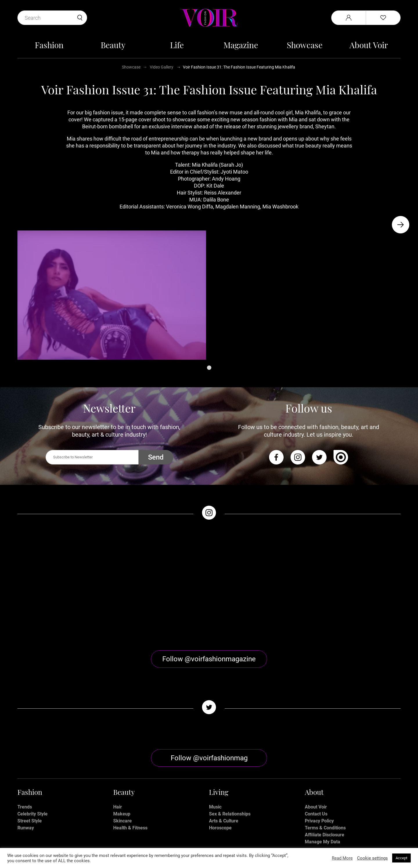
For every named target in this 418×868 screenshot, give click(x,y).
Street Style (30, 772)
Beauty (113, 45)
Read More (342, 858)
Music (215, 758)
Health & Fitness (130, 779)
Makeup (122, 765)
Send (156, 457)
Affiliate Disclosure (325, 786)
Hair (118, 758)
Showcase (305, 45)
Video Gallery (162, 67)
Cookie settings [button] (372, 858)
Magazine (241, 45)
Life (177, 45)
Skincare (122, 772)
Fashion (49, 45)
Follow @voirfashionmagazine (209, 611)
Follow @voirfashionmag (209, 709)
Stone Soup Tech (221, 847)
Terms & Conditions (325, 779)
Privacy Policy (319, 772)
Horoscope (220, 779)
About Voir (369, 45)
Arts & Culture (224, 772)
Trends (25, 758)
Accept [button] (401, 858)
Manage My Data (322, 793)
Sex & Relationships (230, 765)
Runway (26, 779)
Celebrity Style (33, 765)
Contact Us (316, 765)
